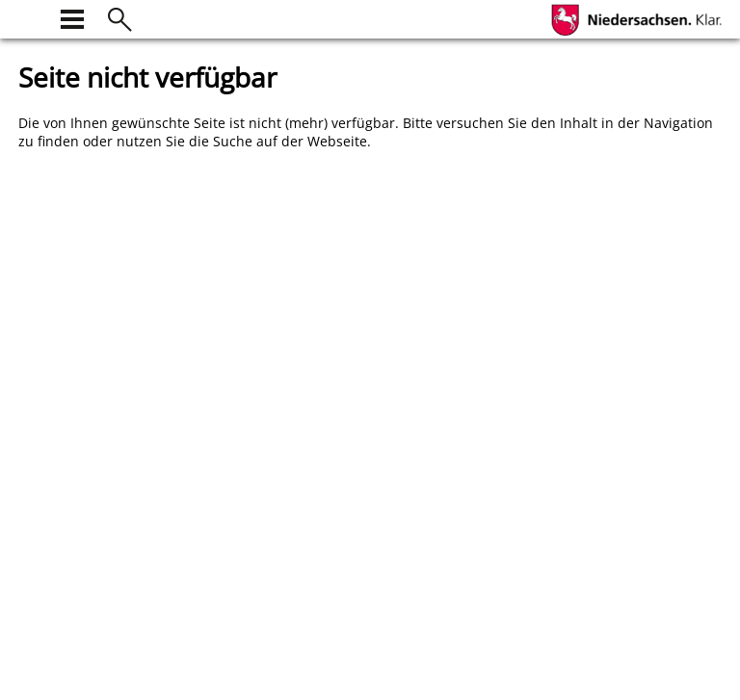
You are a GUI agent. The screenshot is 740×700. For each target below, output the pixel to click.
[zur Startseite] (30, 17)
